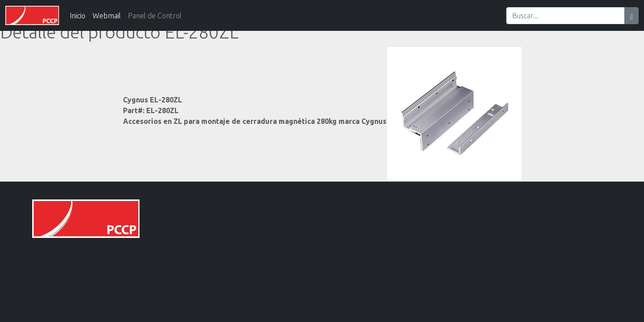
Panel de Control (155, 16)
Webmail (107, 16)
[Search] (566, 16)
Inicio (78, 16)
